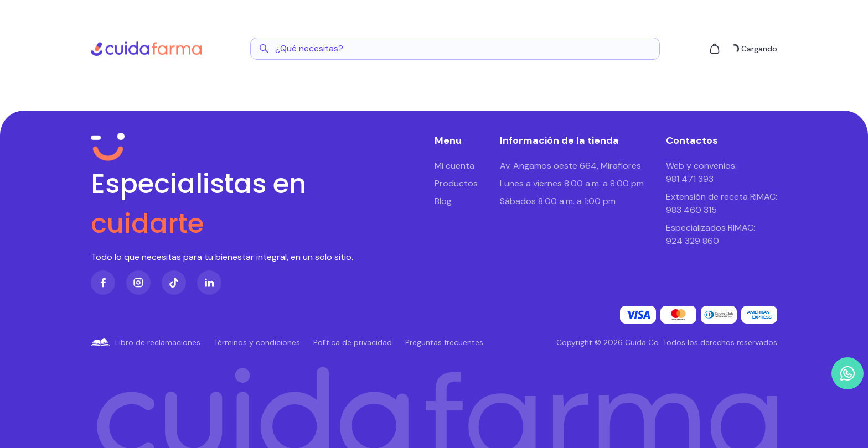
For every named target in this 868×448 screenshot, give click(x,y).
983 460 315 (691, 210)
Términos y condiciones (257, 342)
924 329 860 (693, 241)
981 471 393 (690, 179)
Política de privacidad (353, 342)
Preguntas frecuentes (444, 342)
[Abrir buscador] (455, 49)
